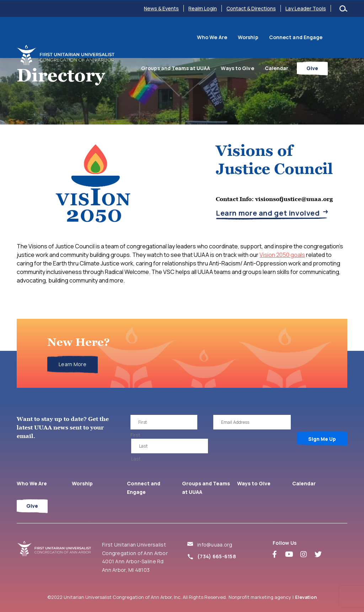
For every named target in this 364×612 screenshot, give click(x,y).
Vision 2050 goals (282, 255)
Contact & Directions (251, 8)
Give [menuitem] (332, 66)
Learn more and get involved (268, 213)
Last (136, 459)
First (135, 435)
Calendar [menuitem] (296, 66)
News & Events (161, 8)
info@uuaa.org (215, 545)
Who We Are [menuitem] (152, 36)
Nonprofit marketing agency (260, 597)
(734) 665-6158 (217, 556)
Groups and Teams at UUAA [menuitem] (307, 36)
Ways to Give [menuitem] (257, 66)
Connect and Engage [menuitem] (235, 36)
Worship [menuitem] (188, 36)
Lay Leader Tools (306, 8)
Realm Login (203, 8)
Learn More (73, 364)
